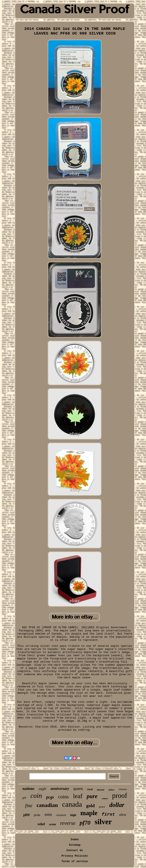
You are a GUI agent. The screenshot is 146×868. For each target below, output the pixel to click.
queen (78, 789)
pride (37, 815)
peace (102, 807)
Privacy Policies (75, 856)
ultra (123, 815)
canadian (47, 805)
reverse (68, 823)
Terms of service (75, 861)
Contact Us (75, 850)
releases (123, 789)
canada (72, 804)
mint (48, 814)
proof (120, 796)
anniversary (60, 789)
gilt (24, 798)
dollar (117, 805)
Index (75, 839)
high (73, 815)
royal (90, 789)
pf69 (26, 815)
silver (103, 822)
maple (89, 813)
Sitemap (75, 845)
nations (28, 789)
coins (64, 797)
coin (36, 796)
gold (90, 806)
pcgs (50, 797)
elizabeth (61, 815)
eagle (42, 789)
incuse (101, 790)
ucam (52, 824)
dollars (111, 790)
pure (92, 796)
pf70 (85, 823)
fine (29, 806)
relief (41, 824)
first (108, 814)
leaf (78, 796)
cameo (105, 798)
